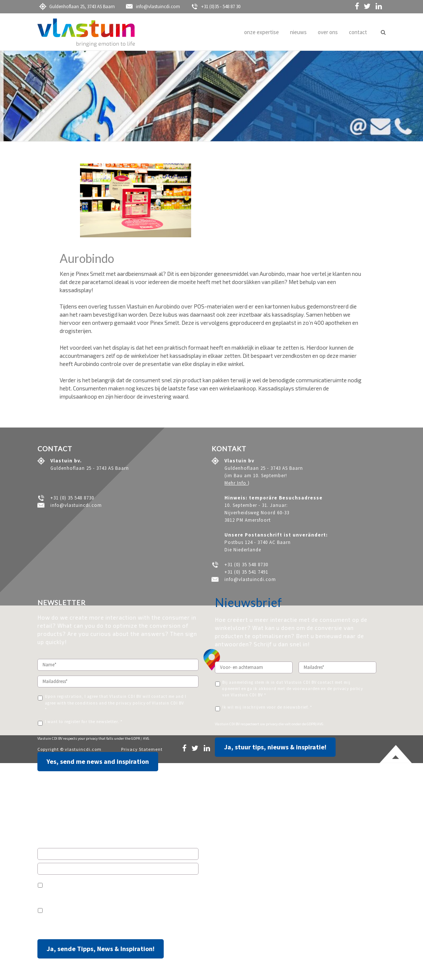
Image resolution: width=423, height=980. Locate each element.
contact (358, 32)
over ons (328, 32)
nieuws (298, 32)
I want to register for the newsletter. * (84, 722)
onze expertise (262, 32)
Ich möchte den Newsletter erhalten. (82, 909)
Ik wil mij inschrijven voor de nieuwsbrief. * (267, 707)
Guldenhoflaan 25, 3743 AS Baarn (77, 6)
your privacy (88, 738)
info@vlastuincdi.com (153, 6)
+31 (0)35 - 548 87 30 (216, 6)
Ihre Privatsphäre (91, 926)
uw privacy (269, 724)
